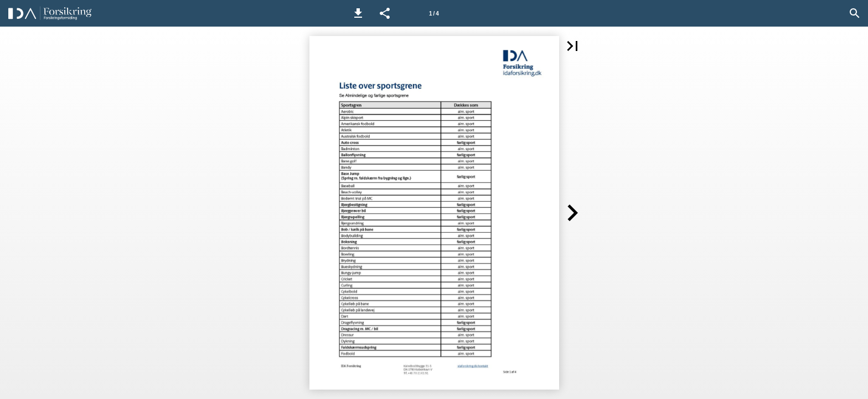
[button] (358, 13)
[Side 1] (434, 13)
